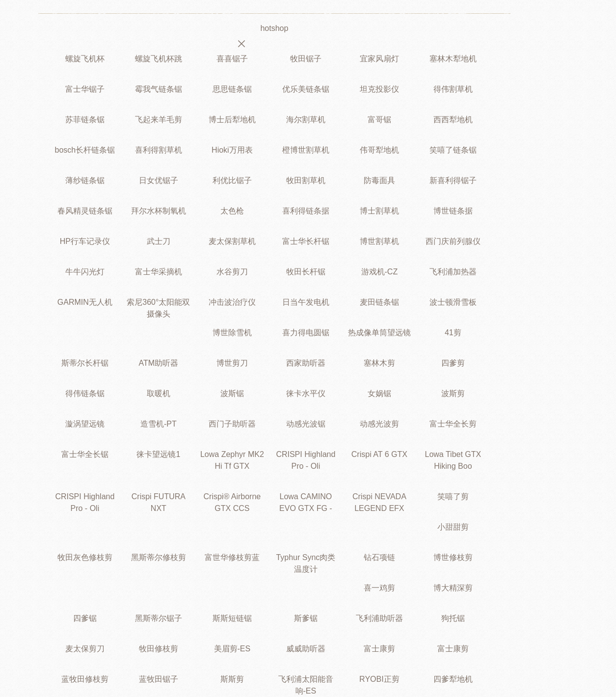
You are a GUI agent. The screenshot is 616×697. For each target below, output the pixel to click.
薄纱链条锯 (85, 180)
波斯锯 (232, 393)
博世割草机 (379, 241)
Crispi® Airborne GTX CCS (232, 502)
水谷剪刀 (232, 272)
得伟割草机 (453, 89)
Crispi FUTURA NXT (159, 502)
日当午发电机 (306, 302)
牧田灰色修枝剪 (85, 557)
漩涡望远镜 (85, 424)
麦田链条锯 (379, 302)
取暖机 (159, 393)
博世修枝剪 (453, 557)
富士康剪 (379, 649)
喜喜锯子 (232, 59)
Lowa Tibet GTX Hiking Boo (453, 460)
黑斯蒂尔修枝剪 (159, 557)
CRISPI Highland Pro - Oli (306, 460)
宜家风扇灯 (379, 59)
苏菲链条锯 (85, 120)
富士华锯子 (85, 89)
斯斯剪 (232, 679)
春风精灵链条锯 (85, 211)
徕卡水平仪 (306, 393)
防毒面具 (379, 180)
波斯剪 (453, 393)
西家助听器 (306, 363)
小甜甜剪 (453, 527)
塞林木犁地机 (453, 59)
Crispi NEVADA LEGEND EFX (379, 502)
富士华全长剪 (453, 424)
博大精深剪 (453, 588)
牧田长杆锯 (306, 272)
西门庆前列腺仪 (453, 241)
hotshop (274, 28)
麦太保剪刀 (85, 649)
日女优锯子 (159, 180)
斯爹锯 (306, 618)
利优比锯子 (232, 180)
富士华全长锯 (85, 454)
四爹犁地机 (453, 679)
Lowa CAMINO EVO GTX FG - (306, 502)
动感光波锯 (306, 424)
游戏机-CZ (380, 272)
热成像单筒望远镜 (379, 333)
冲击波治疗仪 (232, 302)
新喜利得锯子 (453, 180)
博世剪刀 (232, 363)
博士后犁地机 (232, 120)
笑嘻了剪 (453, 496)
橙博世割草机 (306, 150)
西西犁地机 (453, 120)
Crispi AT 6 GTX (379, 454)
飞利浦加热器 (453, 272)
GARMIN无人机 (85, 302)
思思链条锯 (232, 89)
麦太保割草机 (232, 241)
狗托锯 (453, 618)
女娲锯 (379, 393)
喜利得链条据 (306, 211)
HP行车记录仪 (85, 241)
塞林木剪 (379, 363)
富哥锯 (379, 120)
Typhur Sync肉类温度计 (306, 563)
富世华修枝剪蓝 (232, 557)
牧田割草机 (306, 180)
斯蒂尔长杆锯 (85, 363)
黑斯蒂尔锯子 (159, 618)
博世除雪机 (232, 333)
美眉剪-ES (232, 649)
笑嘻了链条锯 (453, 150)
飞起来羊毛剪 (159, 120)
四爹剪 (453, 363)
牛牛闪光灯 (85, 272)
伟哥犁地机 (379, 150)
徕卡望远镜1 (158, 454)
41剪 (453, 333)
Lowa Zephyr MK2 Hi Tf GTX (232, 460)
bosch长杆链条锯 (85, 150)
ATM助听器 (159, 363)
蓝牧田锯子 (159, 679)
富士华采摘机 (159, 272)
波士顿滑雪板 (453, 302)
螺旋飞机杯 (85, 59)
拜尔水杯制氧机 (159, 211)
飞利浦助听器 (379, 618)
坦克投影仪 (379, 89)
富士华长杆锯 (306, 241)
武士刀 (159, 241)
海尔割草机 (306, 120)
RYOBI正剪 (379, 679)
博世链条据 (453, 211)
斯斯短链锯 (232, 618)
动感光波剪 (379, 424)
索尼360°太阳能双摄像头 (158, 308)
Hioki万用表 (232, 150)
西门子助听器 (232, 424)
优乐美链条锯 (306, 89)
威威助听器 (306, 649)
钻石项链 (379, 557)
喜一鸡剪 (379, 588)
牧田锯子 (306, 59)
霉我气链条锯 (159, 89)
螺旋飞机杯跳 (159, 59)
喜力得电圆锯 (306, 333)
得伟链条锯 (85, 393)
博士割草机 (379, 211)
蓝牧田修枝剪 (85, 679)
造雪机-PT (159, 424)
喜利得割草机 (159, 150)
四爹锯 (85, 618)
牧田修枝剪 (159, 649)
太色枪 (232, 211)
